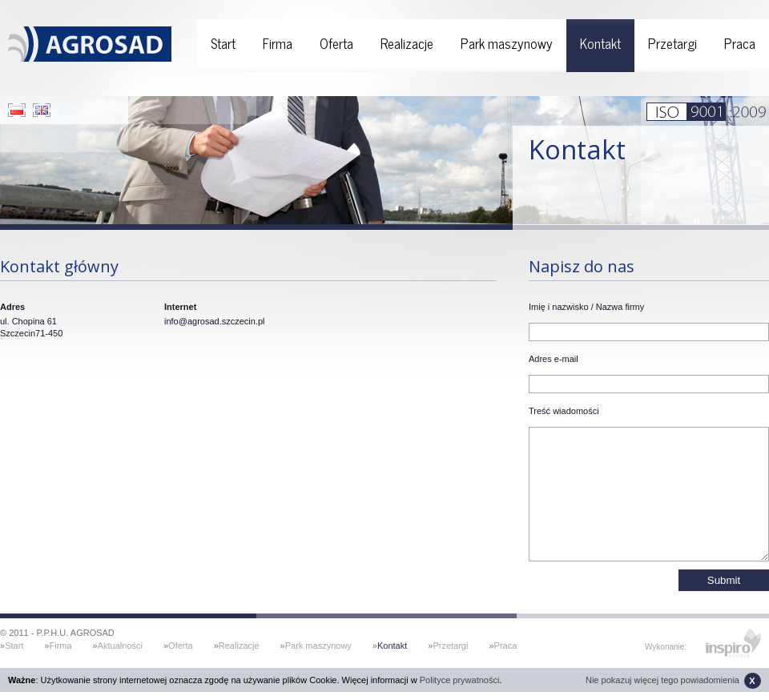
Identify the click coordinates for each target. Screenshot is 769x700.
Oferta (336, 43)
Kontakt (600, 43)
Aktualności (120, 646)
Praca (740, 43)
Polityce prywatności (460, 680)
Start (223, 43)
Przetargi (672, 43)
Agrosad (90, 38)
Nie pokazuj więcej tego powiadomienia (673, 681)
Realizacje (407, 43)
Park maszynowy (507, 43)
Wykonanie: (666, 647)
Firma (278, 43)
